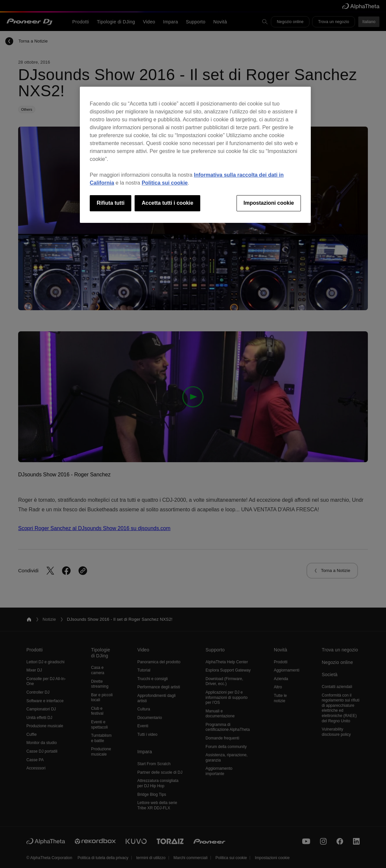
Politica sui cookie (165, 183)
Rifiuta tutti (111, 203)
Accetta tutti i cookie (167, 203)
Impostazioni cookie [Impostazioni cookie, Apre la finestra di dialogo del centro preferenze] (269, 203)
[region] (195, 155)
